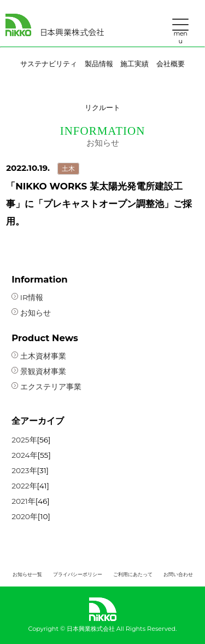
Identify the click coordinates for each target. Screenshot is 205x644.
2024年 (24, 455)
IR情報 (27, 297)
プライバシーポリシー (78, 574)
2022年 (24, 486)
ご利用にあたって (133, 574)
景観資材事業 (39, 371)
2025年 (24, 440)
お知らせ (31, 313)
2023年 (24, 470)
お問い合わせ (178, 574)
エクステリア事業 (46, 387)
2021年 (24, 501)
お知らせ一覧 (27, 574)
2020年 (25, 516)
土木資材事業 (39, 356)
